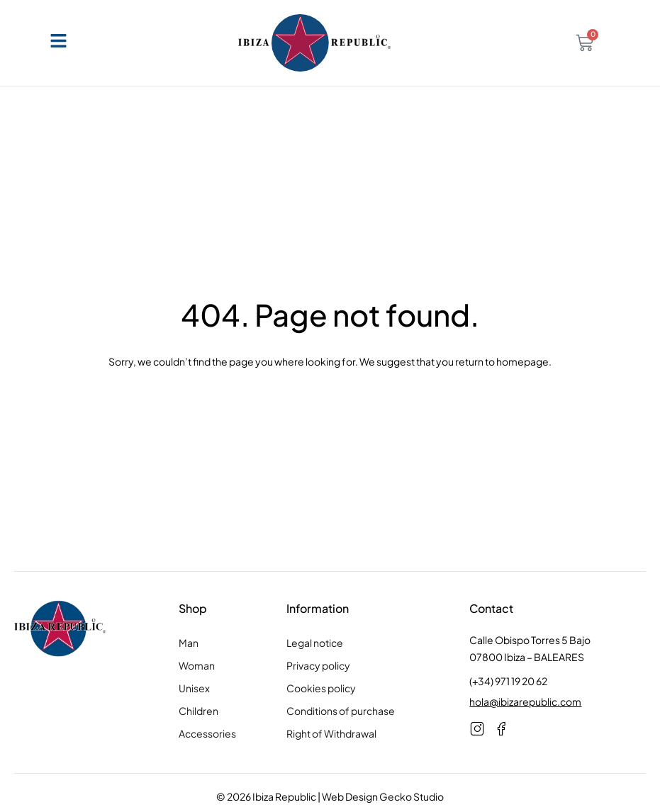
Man (189, 643)
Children (198, 711)
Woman (197, 665)
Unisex (194, 688)
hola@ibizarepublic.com (525, 701)
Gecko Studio (412, 796)
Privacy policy (318, 665)
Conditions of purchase (341, 711)
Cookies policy (321, 688)
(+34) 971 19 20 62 (508, 681)
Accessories (207, 733)
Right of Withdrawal (331, 733)
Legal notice (315, 643)
